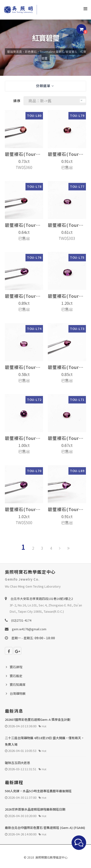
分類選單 (45, 86)
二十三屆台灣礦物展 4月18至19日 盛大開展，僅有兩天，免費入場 (45, 741)
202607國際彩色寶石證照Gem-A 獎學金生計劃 (38, 719)
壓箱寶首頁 (15, 52)
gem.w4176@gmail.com (29, 629)
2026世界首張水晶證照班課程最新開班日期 (35, 809)
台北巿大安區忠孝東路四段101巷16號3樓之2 (42, 599)
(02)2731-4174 (21, 620)
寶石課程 (16, 667)
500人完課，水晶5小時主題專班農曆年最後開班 (38, 791)
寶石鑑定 (16, 676)
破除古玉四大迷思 (17, 763)
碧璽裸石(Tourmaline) (24, 154)
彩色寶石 (31, 52)
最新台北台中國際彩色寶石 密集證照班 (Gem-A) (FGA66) (45, 828)
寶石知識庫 (18, 684)
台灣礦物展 (18, 693)
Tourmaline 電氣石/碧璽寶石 (58, 52)
